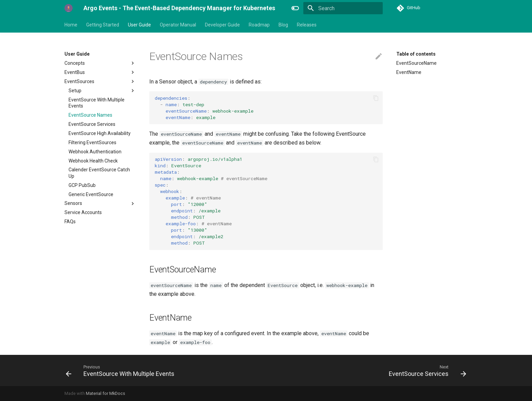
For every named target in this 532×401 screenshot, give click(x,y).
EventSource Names (90, 115)
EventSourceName (416, 63)
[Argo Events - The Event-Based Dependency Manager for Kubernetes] (69, 8)
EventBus (100, 72)
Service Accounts (83, 212)
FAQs (70, 222)
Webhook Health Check (93, 161)
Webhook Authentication (95, 152)
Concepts (100, 63)
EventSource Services (92, 124)
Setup (102, 91)
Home (71, 25)
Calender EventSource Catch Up (99, 173)
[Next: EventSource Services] (426, 370)
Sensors (100, 204)
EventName (409, 72)
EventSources (100, 81)
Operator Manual (178, 25)
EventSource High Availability (100, 133)
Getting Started (103, 25)
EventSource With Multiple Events (97, 103)
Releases (307, 25)
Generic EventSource (91, 194)
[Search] (343, 8)
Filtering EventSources (92, 142)
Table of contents (416, 54)
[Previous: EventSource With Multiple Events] (122, 370)
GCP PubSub (82, 185)
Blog (283, 25)
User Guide (139, 25)
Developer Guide (222, 25)
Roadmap (259, 25)
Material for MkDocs (106, 393)
